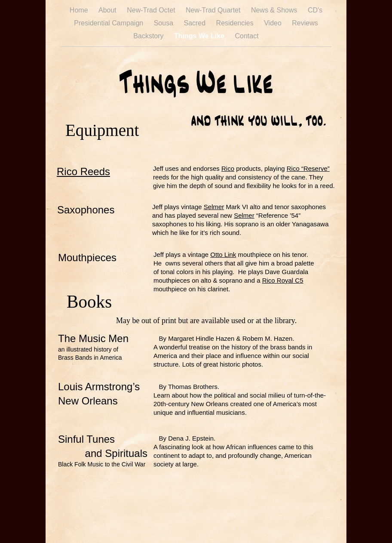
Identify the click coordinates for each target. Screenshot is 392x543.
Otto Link (223, 255)
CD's (315, 10)
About (108, 10)
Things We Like (200, 36)
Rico (228, 168)
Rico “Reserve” (308, 168)
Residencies (236, 23)
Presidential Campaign (109, 23)
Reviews (305, 23)
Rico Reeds (83, 171)
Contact (247, 36)
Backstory (149, 36)
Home (80, 10)
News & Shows (275, 10)
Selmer (214, 207)
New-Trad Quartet (214, 10)
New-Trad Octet (152, 10)
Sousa (165, 23)
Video (274, 23)
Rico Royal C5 (283, 280)
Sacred (195, 23)
